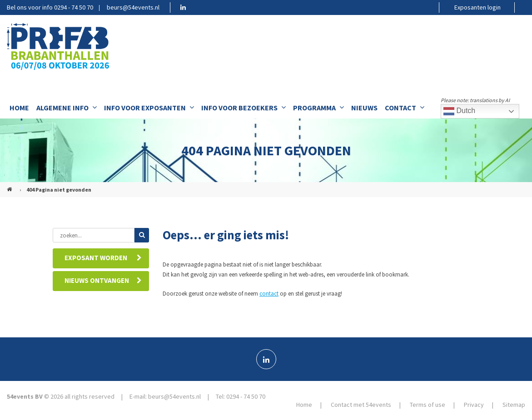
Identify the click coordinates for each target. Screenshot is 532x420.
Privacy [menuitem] (474, 405)
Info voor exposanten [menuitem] (149, 108)
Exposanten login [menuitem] (477, 7)
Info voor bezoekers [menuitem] (244, 108)
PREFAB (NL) (10, 186)
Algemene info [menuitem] (67, 108)
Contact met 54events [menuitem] (361, 405)
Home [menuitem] (19, 108)
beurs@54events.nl (133, 7)
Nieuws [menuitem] (364, 108)
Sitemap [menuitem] (514, 405)
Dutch (459, 111)
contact (269, 294)
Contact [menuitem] (405, 108)
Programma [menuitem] (318, 108)
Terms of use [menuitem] (428, 405)
